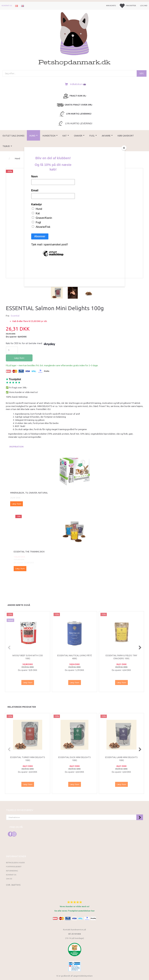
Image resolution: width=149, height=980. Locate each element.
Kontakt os (7, 6)
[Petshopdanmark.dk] (75, 38)
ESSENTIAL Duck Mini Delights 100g (74, 759)
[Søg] (142, 73)
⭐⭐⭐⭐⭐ (75, 902)
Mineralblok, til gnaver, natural (29, 493)
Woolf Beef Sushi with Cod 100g (28, 657)
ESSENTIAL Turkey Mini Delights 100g (28, 759)
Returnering (12, 871)
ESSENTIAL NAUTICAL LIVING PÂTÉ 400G (74, 657)
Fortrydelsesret (14, 867)
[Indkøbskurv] (74, 84)
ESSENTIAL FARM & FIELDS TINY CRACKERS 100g (121, 657)
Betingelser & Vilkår (15, 863)
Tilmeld (140, 817)
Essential (15, 316)
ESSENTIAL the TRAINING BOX (29, 552)
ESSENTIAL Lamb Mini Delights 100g (121, 759)
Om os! (9, 879)
